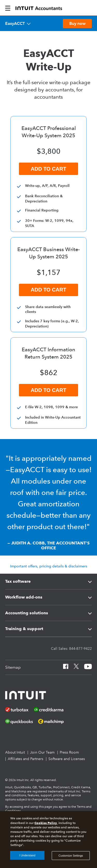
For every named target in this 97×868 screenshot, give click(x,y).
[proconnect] (39, 8)
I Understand (27, 855)
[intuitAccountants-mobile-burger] (8, 8)
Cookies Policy (46, 823)
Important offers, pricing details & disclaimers (49, 566)
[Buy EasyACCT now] (77, 24)
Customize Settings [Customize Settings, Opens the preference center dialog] (71, 856)
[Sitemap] (13, 667)
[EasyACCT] (18, 23)
